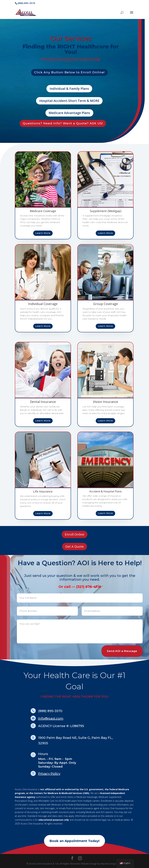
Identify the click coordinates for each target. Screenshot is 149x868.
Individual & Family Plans (69, 89)
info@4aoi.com (51, 718)
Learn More (43, 233)
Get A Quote (74, 546)
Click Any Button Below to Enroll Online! (69, 72)
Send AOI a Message (122, 651)
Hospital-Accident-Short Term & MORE (69, 101)
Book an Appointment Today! (74, 841)
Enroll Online (74, 534)
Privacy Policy (49, 774)
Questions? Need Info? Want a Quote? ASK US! (63, 123)
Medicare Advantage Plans (69, 113)
